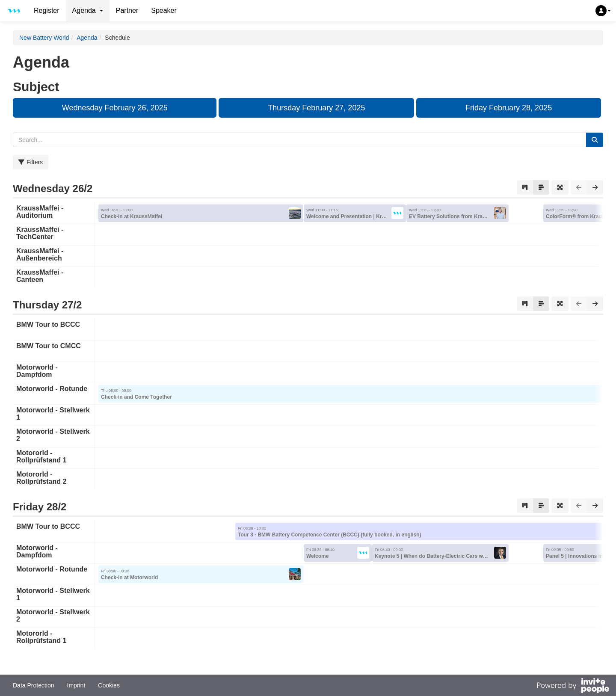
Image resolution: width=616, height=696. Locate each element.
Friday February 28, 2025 (509, 108)
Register (47, 10)
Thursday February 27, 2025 (316, 108)
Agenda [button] (88, 10)
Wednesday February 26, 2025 (115, 108)
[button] (603, 11)
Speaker (164, 10)
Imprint (76, 685)
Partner (127, 10)
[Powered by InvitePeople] (573, 687)
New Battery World (44, 38)
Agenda (87, 38)
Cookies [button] (109, 685)
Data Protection (34, 685)
